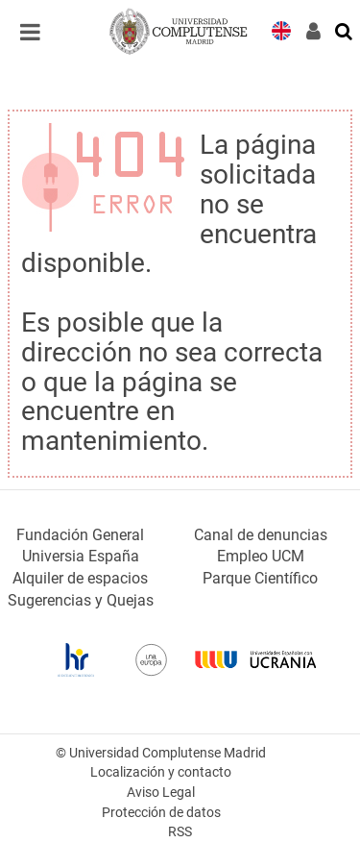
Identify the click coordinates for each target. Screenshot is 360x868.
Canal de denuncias (261, 535)
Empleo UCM (261, 556)
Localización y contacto (161, 772)
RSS (180, 832)
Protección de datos (161, 813)
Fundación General (80, 535)
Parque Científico (260, 578)
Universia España (81, 556)
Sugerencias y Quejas (81, 600)
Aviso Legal (161, 793)
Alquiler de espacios (80, 578)
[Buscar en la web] (345, 30)
